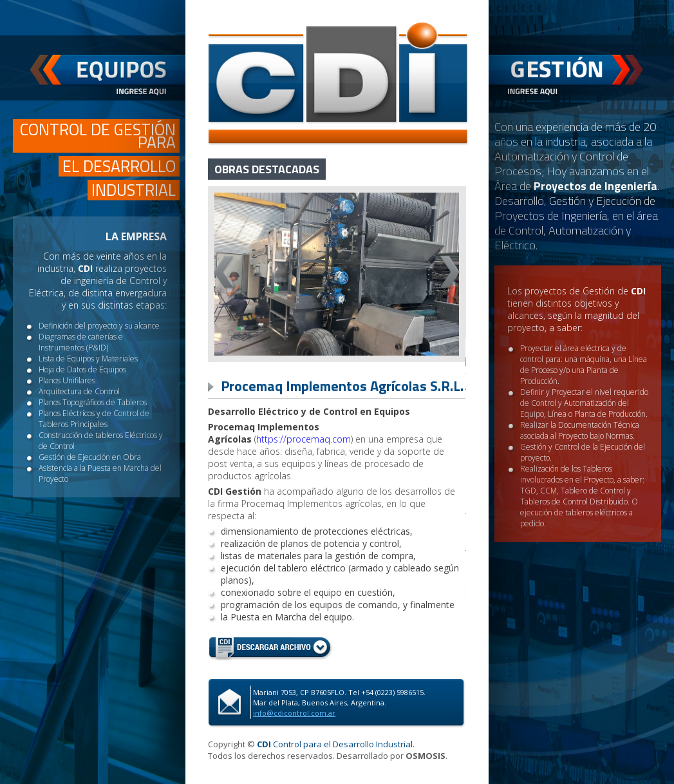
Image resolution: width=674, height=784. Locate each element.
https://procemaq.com (304, 439)
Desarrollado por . (392, 756)
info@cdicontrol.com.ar (294, 713)
